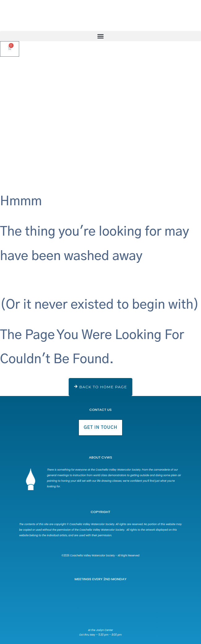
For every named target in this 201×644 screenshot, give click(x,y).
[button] (101, 36)
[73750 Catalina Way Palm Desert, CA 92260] (101, 606)
